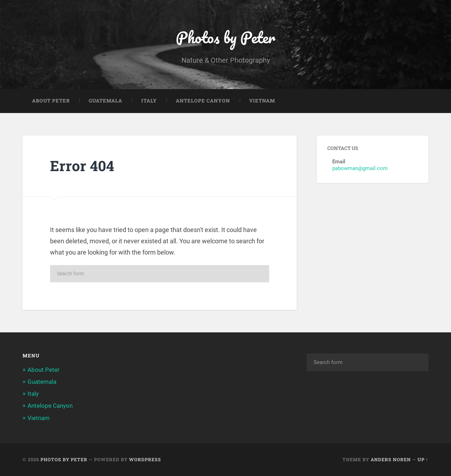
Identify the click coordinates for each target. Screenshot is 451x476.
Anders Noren (391, 459)
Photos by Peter (225, 37)
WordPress (145, 459)
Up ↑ (423, 459)
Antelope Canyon (203, 101)
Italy (149, 101)
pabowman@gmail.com (360, 168)
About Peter (51, 101)
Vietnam (262, 101)
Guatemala (106, 101)
